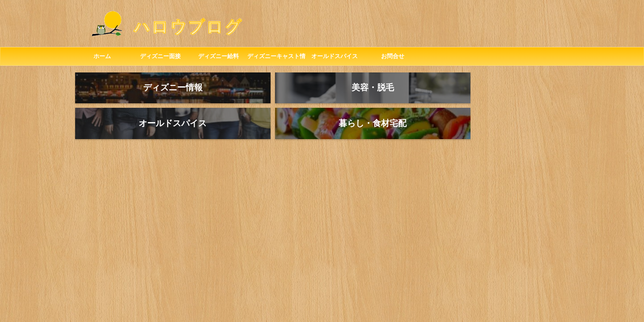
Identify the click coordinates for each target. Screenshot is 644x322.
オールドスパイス (335, 56)
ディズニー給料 (218, 56)
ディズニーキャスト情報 (276, 59)
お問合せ (393, 56)
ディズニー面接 (160, 56)
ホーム (102, 56)
